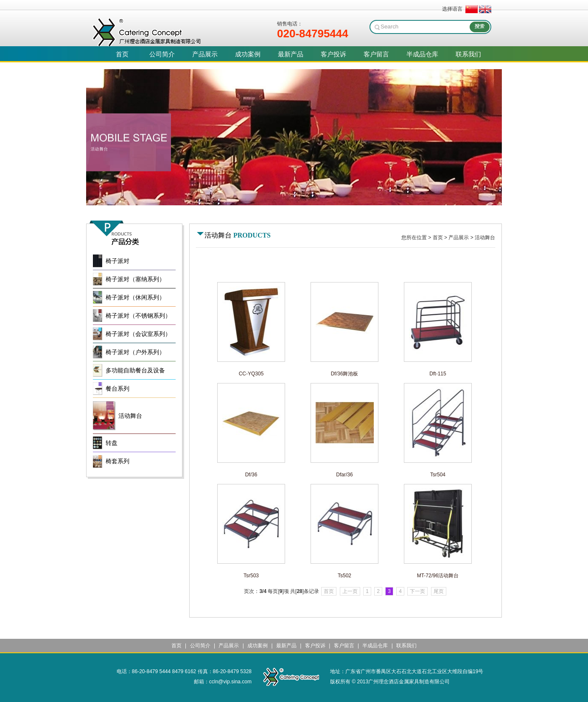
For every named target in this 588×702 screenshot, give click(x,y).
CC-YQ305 (251, 374)
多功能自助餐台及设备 (135, 371)
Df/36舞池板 (345, 374)
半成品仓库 (375, 646)
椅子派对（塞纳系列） (135, 279)
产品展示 (459, 238)
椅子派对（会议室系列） (138, 334)
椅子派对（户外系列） (135, 352)
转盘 (112, 443)
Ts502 (344, 576)
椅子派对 (118, 261)
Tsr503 (251, 576)
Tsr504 (438, 475)
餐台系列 (118, 389)
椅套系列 (118, 461)
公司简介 (200, 646)
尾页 (439, 591)
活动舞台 (485, 238)
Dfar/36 (344, 475)
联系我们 (406, 646)
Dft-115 (438, 374)
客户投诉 (315, 646)
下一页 (417, 591)
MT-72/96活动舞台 (438, 576)
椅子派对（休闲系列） (135, 298)
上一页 (350, 591)
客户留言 (344, 646)
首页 (438, 238)
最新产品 (286, 646)
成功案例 (258, 646)
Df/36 (251, 475)
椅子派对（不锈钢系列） (138, 316)
